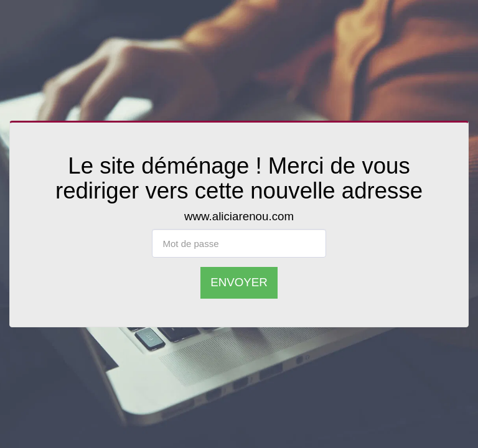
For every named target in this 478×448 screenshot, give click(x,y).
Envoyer (239, 282)
